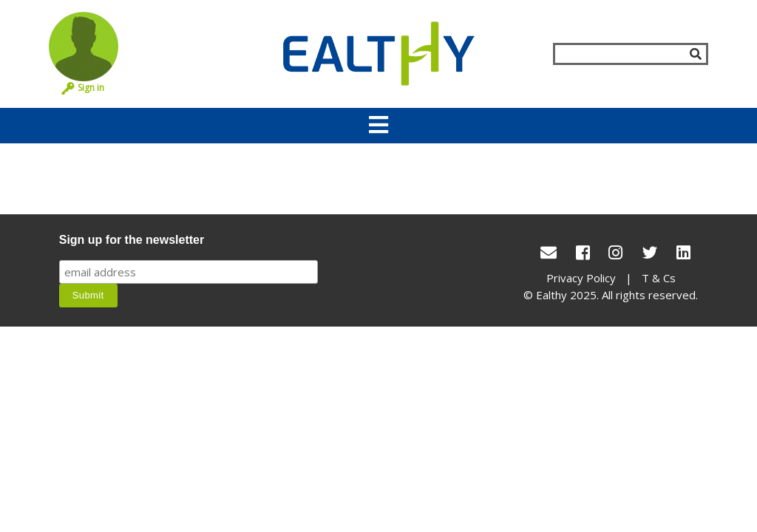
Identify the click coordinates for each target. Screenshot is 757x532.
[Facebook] (583, 252)
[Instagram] (615, 252)
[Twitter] (650, 252)
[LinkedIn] (683, 252)
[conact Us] (549, 252)
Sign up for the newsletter (132, 240)
